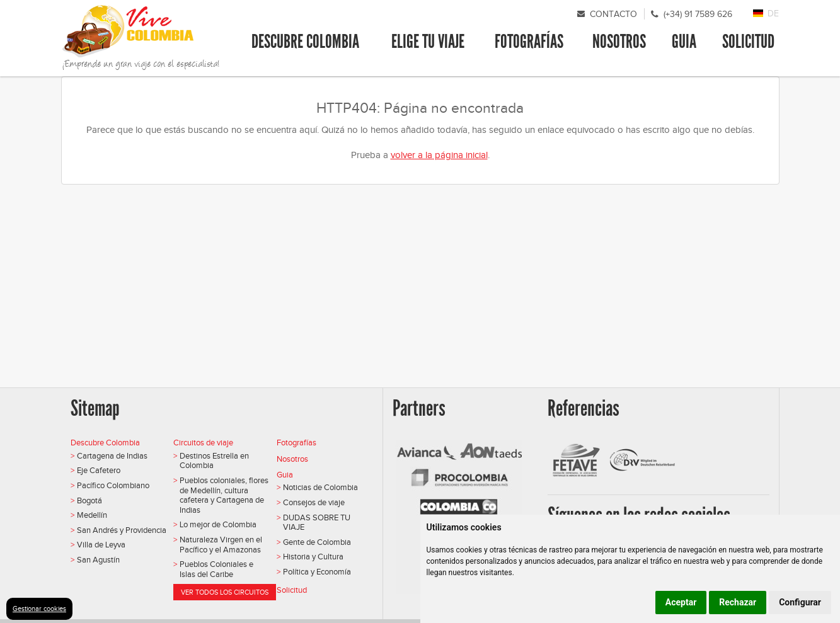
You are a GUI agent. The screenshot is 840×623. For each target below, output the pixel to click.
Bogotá (89, 500)
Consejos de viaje (314, 502)
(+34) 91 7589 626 (698, 14)
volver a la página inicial (439, 155)
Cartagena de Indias (112, 456)
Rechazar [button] (738, 602)
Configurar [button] (800, 602)
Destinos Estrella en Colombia (214, 461)
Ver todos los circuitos (225, 592)
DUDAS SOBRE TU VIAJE (317, 523)
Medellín (92, 515)
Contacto (613, 14)
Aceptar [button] (681, 602)
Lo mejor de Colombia (218, 524)
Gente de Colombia (317, 542)
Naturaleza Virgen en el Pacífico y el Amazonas (221, 545)
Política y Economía (317, 572)
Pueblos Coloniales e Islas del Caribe (216, 569)
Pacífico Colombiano (113, 485)
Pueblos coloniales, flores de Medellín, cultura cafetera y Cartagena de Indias (224, 495)
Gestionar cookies (39, 609)
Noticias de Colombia (320, 487)
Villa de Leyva (101, 545)
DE (773, 14)
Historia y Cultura (313, 557)
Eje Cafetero (99, 470)
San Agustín (98, 560)
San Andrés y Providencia (122, 530)
